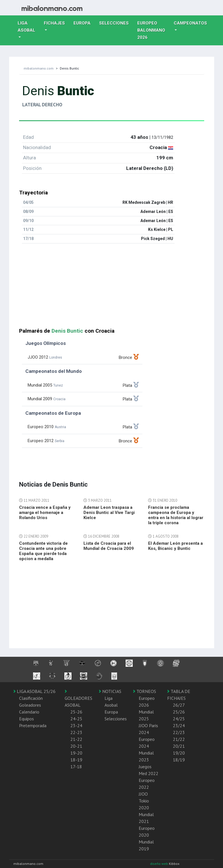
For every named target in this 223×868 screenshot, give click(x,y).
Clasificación (31, 698)
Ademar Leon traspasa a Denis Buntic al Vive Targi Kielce (109, 513)
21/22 (179, 739)
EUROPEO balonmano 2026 (153, 30)
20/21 (179, 746)
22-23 (76, 732)
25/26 (179, 712)
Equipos (26, 719)
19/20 (179, 753)
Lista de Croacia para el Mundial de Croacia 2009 (109, 546)
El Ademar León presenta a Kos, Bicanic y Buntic (175, 546)
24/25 (179, 719)
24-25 (76, 719)
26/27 (179, 705)
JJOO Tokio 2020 (144, 801)
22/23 (179, 732)
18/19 (179, 760)
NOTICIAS (110, 691)
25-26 (76, 712)
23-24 (76, 725)
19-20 (76, 753)
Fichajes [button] (54, 23)
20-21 (76, 746)
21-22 (76, 739)
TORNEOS (145, 691)
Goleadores (30, 705)
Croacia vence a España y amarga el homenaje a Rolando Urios (45, 513)
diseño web (159, 864)
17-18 (76, 767)
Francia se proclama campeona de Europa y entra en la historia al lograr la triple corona (176, 515)
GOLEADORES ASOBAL (78, 698)
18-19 (76, 760)
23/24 (179, 725)
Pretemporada (33, 725)
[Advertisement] (112, 288)
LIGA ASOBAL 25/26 (34, 691)
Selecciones (116, 23)
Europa (84, 23)
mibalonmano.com (39, 68)
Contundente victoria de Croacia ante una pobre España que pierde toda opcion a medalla (43, 551)
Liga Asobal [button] (26, 27)
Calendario (29, 712)
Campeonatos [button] (190, 23)
